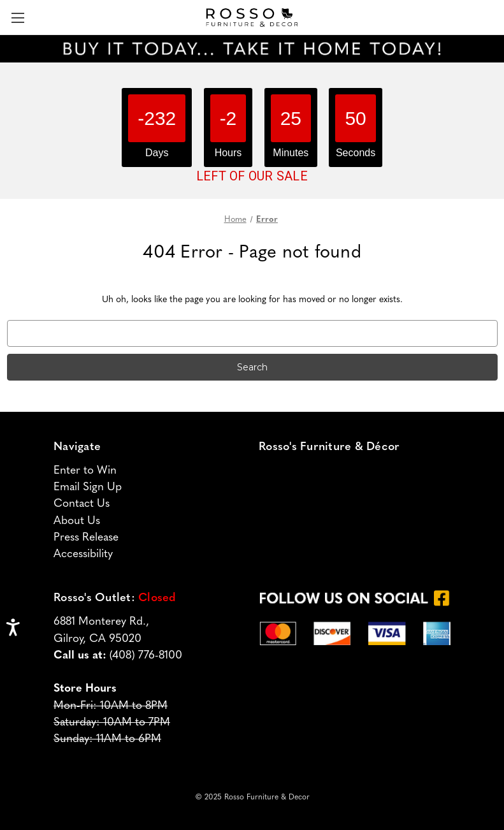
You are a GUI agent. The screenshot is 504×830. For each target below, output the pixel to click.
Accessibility (83, 554)
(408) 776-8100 (146, 656)
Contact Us (82, 504)
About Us (77, 521)
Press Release (86, 538)
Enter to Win (85, 471)
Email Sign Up (88, 487)
